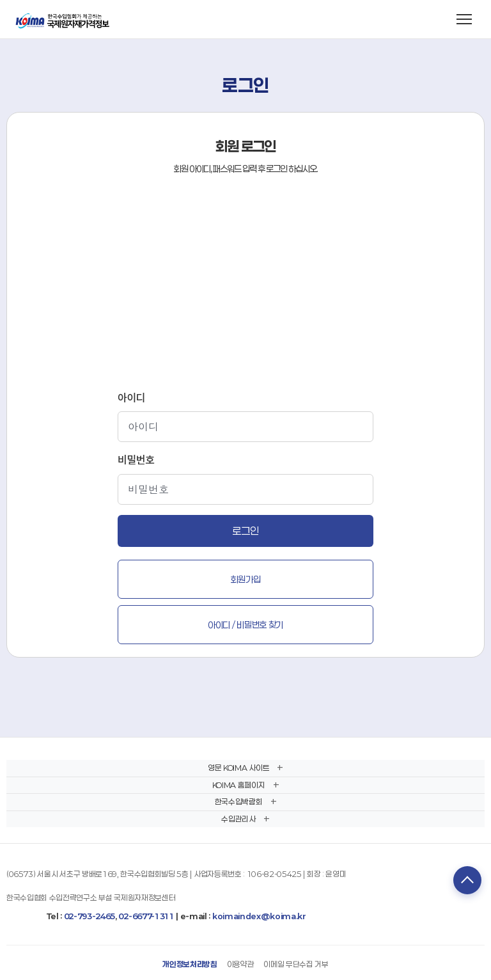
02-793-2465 (90, 916)
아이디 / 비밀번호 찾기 (245, 625)
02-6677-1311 (146, 916)
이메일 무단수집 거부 (296, 964)
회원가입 (246, 579)
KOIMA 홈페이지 (239, 785)
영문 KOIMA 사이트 (238, 768)
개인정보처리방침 (190, 964)
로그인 (245, 531)
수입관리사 (238, 819)
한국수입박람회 (239, 802)
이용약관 (241, 964)
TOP (467, 880)
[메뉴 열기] (464, 19)
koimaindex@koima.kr (259, 916)
